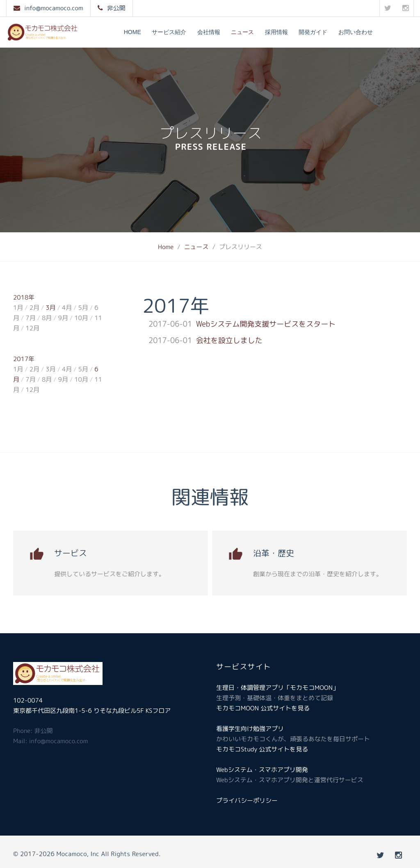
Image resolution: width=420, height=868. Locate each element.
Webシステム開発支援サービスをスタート (266, 324)
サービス (71, 553)
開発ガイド (313, 32)
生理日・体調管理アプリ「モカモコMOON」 (277, 688)
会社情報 (209, 32)
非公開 (116, 8)
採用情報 (276, 32)
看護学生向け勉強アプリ (250, 729)
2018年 (24, 297)
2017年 (24, 359)
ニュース (242, 32)
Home (132, 32)
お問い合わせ (356, 32)
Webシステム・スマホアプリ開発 (262, 770)
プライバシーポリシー (247, 800)
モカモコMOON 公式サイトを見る (263, 708)
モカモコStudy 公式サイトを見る (262, 749)
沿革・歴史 (274, 553)
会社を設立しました (229, 340)
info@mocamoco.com (54, 8)
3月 (50, 308)
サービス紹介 (169, 32)
